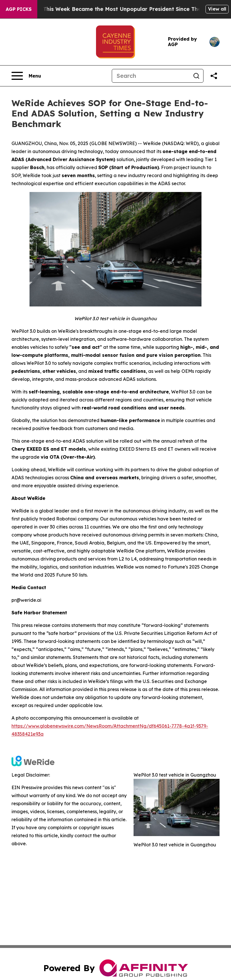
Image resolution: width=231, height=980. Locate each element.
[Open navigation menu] (26, 76)
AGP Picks (19, 9)
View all (217, 9)
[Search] (151, 76)
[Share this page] (214, 76)
